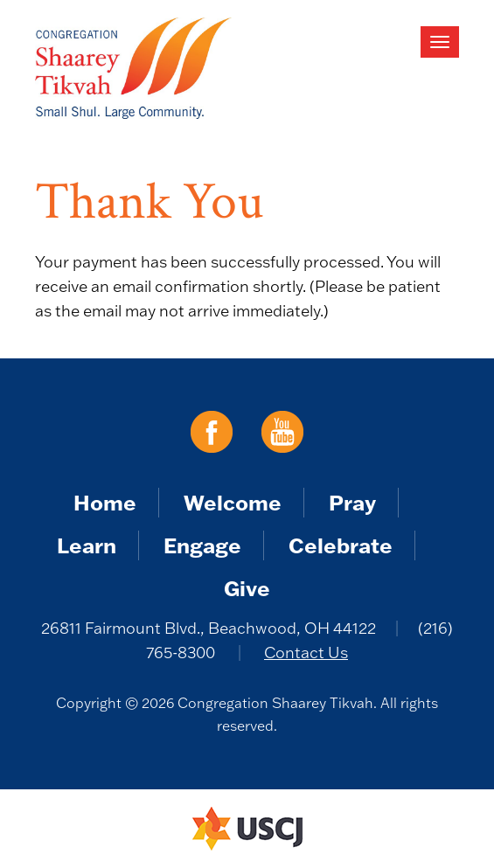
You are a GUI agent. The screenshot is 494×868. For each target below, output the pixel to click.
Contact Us (306, 653)
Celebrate (341, 545)
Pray (352, 502)
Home (105, 502)
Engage (202, 545)
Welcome (233, 502)
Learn (87, 545)
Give (247, 588)
